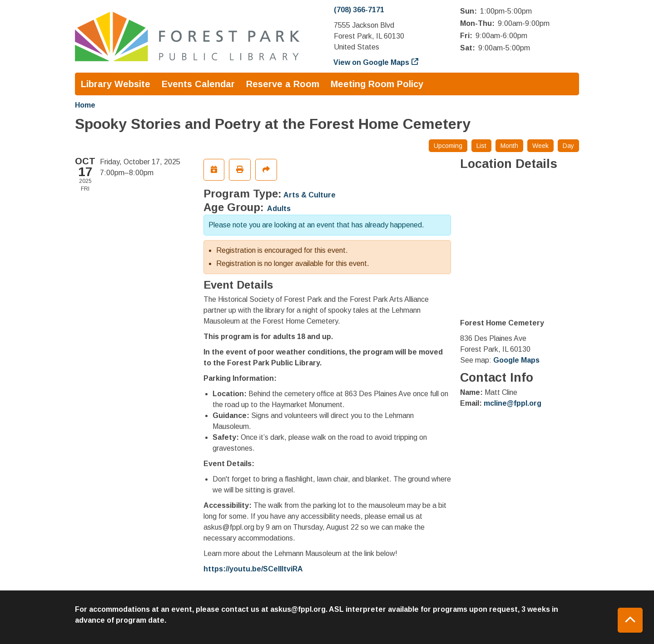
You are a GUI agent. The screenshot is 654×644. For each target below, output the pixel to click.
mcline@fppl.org (513, 403)
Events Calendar (198, 84)
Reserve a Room (283, 84)
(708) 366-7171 (359, 10)
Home (85, 105)
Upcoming (448, 146)
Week (540, 146)
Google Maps (516, 360)
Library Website (116, 84)
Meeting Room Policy (377, 84)
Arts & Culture (310, 195)
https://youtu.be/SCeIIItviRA (253, 569)
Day (568, 146)
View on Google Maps (372, 62)
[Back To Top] (630, 620)
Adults (279, 209)
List (481, 146)
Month (509, 146)
